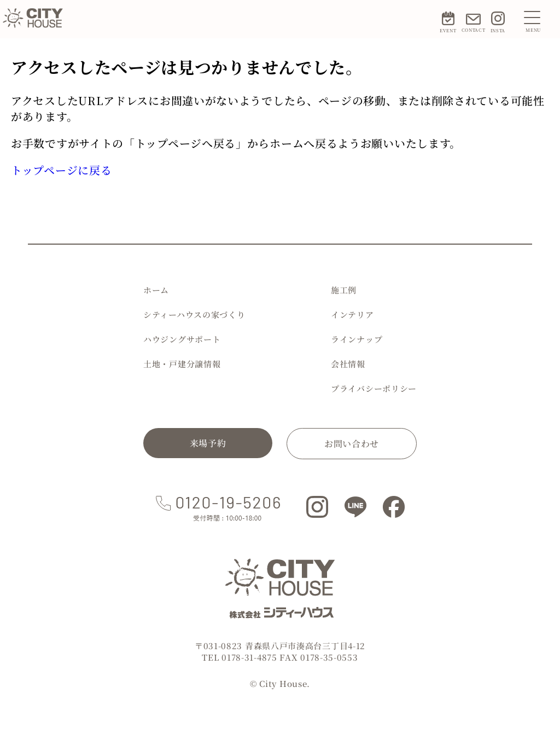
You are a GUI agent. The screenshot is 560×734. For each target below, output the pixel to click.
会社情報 (348, 364)
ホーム (156, 290)
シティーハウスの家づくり (194, 314)
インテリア (352, 314)
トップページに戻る (61, 170)
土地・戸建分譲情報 (182, 364)
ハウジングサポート (182, 339)
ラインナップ (357, 339)
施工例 (344, 290)
